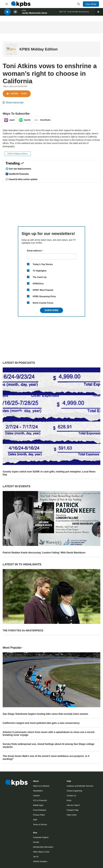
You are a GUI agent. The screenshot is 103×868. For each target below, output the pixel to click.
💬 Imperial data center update (21, 179)
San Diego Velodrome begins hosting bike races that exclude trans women (45, 714)
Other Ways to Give (41, 852)
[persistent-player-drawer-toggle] (99, 13)
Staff (35, 820)
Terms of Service (40, 824)
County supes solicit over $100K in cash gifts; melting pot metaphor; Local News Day (49, 473)
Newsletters (38, 791)
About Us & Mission (41, 786)
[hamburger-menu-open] (7, 4)
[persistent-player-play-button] (7, 13)
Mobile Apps (38, 805)
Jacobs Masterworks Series (35, 15)
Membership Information (43, 847)
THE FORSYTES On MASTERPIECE (23, 631)
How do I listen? (73, 805)
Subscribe (51, 310)
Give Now (91, 4)
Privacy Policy (39, 815)
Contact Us (71, 796)
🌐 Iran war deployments (18, 169)
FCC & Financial (40, 800)
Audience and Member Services (80, 786)
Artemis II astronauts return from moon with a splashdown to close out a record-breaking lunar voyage (49, 734)
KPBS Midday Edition (39, 49)
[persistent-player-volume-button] (15, 13)
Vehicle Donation (40, 861)
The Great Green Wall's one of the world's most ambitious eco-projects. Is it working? (46, 758)
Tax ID (36, 857)
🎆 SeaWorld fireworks (17, 174)
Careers (36, 796)
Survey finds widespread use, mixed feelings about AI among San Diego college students (49, 746)
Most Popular (13, 648)
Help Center (72, 815)
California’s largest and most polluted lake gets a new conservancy (41, 723)
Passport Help (73, 810)
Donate (36, 842)
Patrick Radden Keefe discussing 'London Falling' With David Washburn (44, 553)
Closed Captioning (74, 791)
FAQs (69, 800)
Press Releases (40, 810)
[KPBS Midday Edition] (11, 49)
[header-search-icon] (79, 4)
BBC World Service (82, 13)
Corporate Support (41, 837)
